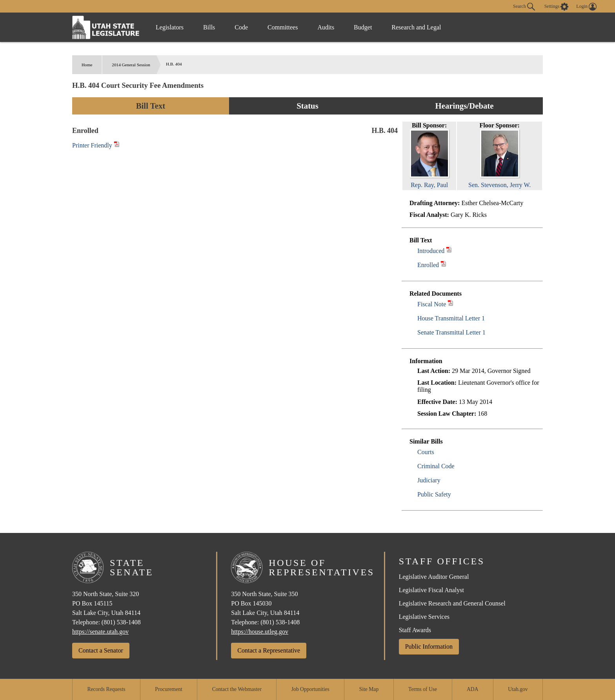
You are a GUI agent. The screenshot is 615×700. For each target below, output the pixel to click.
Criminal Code (436, 466)
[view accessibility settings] (557, 7)
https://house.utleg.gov (260, 632)
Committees (283, 27)
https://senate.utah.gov (100, 632)
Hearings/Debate (464, 106)
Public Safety (434, 494)
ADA (472, 689)
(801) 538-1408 (121, 622)
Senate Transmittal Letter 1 (451, 332)
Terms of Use (423, 689)
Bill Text (151, 106)
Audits (326, 27)
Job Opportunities (310, 689)
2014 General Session (131, 65)
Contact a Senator (101, 650)
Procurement (168, 689)
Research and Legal (416, 27)
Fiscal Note (432, 304)
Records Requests (106, 689)
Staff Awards (415, 630)
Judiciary (429, 480)
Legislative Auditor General (434, 577)
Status (307, 106)
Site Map (369, 689)
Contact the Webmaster (237, 689)
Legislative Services (424, 617)
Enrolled (428, 265)
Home (87, 65)
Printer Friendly (96, 145)
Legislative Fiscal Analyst (431, 590)
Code (241, 27)
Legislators (170, 27)
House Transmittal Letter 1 (451, 318)
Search (524, 7)
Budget (363, 27)
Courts (426, 452)
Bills (209, 27)
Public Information (429, 646)
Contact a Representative (269, 650)
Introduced (431, 251)
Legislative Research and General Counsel (452, 603)
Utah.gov (518, 689)
